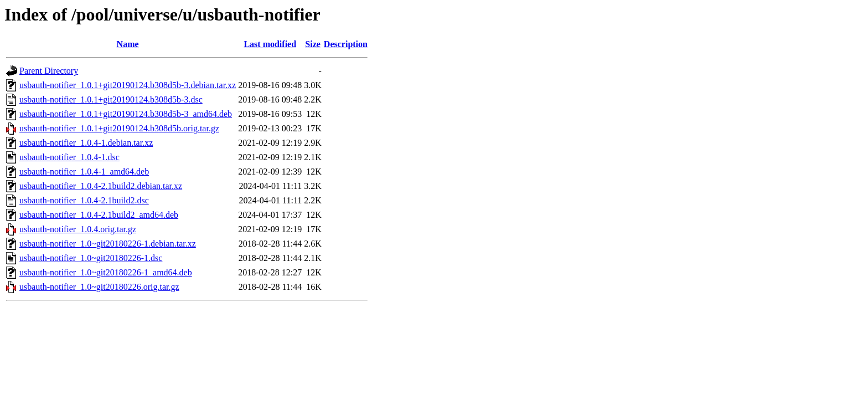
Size (313, 44)
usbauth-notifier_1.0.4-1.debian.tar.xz (86, 143)
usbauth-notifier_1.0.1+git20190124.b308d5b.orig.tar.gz (119, 128)
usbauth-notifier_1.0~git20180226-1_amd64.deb (106, 272)
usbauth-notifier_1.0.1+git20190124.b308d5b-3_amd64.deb (126, 114)
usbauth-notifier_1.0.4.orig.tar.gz (78, 229)
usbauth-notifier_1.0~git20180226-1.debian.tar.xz (108, 244)
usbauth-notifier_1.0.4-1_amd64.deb (84, 172)
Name (128, 44)
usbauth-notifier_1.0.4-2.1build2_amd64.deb (99, 215)
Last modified (270, 44)
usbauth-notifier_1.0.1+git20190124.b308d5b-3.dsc (111, 99)
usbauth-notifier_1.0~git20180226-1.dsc (91, 258)
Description (346, 44)
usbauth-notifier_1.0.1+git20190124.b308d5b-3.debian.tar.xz (128, 85)
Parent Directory (49, 71)
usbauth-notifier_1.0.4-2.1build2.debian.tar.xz (101, 186)
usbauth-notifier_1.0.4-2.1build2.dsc (84, 200)
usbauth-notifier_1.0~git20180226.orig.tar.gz (99, 287)
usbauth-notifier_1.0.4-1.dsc (69, 157)
